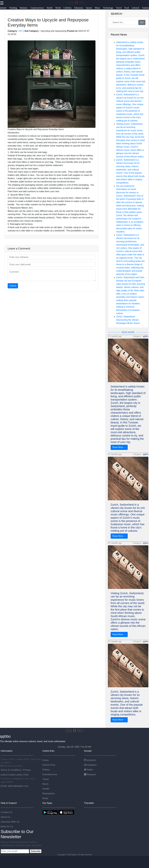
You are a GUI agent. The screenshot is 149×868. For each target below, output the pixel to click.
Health (46, 789)
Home (45, 760)
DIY (21, 31)
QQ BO (76, 3)
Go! (142, 22)
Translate (89, 803)
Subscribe (36, 851)
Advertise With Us (10, 822)
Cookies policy (15, 775)
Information (7, 751)
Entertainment (50, 774)
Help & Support (9, 803)
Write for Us (7, 826)
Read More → (119, 447)
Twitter (89, 770)
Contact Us (7, 812)
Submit (13, 286)
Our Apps (47, 803)
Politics (46, 770)
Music (45, 784)
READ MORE (128, 332)
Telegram (90, 774)
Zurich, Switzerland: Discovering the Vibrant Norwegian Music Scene (128, 320)
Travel (46, 779)
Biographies (49, 793)
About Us (6, 817)
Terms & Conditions (11, 770)
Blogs (45, 798)
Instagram (90, 765)
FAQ (26, 775)
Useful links (48, 751)
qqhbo (146, 336)
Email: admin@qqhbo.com (15, 786)
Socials (88, 751)
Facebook (90, 760)
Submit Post (49, 765)
